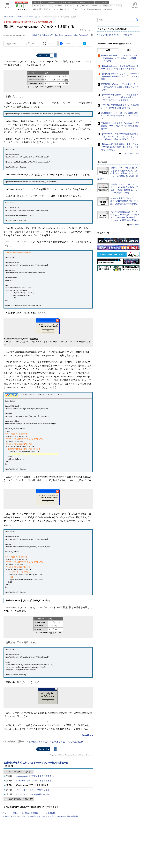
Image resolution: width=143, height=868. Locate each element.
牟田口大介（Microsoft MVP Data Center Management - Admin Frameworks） (61, 35)
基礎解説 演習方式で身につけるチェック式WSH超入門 (56, 742)
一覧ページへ (134, 225)
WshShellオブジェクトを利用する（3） (33, 790)
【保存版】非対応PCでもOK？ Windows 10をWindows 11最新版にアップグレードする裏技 (120, 77)
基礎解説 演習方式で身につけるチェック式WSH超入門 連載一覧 (36, 763)
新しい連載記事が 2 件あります (20, 772)
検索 (137, 20)
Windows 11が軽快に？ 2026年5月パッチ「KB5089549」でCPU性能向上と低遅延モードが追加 (120, 58)
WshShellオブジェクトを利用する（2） (33, 794)
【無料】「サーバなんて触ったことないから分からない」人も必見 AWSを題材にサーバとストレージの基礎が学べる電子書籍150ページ (118, 174)
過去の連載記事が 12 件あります (21, 799)
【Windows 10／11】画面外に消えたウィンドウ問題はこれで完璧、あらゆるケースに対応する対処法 (120, 147)
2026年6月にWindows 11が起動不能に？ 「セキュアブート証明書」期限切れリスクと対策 (120, 87)
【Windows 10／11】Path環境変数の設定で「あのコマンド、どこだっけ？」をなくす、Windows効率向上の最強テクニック (120, 137)
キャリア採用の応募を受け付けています (115, 35)
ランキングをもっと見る (130, 153)
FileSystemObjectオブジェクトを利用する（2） (36, 776)
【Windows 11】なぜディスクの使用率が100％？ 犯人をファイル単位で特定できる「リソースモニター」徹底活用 (120, 97)
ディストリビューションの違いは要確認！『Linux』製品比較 (30, 813)
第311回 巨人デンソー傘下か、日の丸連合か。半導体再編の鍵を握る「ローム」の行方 (120, 116)
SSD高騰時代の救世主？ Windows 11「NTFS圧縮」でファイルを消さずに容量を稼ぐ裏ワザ (120, 126)
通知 (33, 44)
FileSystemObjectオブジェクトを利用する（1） (36, 781)
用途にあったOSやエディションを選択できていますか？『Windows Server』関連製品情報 (41, 816)
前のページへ (44, 55)
